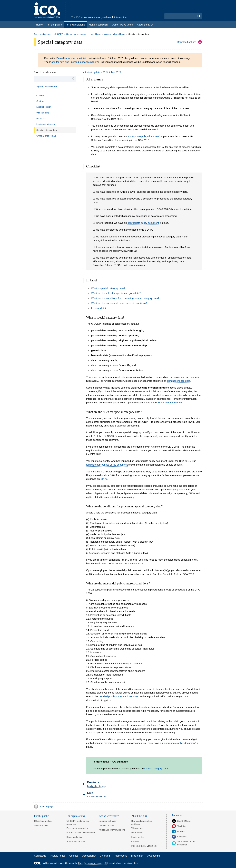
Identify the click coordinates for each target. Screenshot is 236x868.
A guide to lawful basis (115, 34)
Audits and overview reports (112, 830)
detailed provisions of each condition (119, 696)
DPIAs (104, 479)
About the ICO (139, 816)
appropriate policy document (144, 136)
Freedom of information (77, 828)
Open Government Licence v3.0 (93, 863)
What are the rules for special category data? (116, 293)
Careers (135, 841)
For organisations (42, 34)
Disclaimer (137, 856)
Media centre (138, 837)
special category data (156, 768)
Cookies (74, 856)
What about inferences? (171, 403)
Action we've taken (109, 816)
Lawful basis (95, 34)
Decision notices (107, 825)
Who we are (137, 828)
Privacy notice (58, 856)
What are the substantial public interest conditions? (119, 303)
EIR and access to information (81, 833)
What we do (137, 833)
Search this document (45, 72)
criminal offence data (179, 381)
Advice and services (76, 841)
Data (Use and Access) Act (71, 58)
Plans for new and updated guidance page (73, 62)
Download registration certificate (142, 823)
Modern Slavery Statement (144, 846)
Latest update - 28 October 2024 (103, 72)
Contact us (40, 856)
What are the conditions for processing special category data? (125, 298)
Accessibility (89, 856)
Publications (120, 856)
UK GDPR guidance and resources (70, 34)
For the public (41, 816)
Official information (43, 821)
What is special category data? (108, 288)
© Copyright (153, 856)
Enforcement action (108, 821)
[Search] (73, 79)
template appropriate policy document (107, 465)
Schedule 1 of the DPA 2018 (128, 563)
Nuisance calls (41, 825)
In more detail (99, 308)
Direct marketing (74, 837)
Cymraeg (105, 856)
